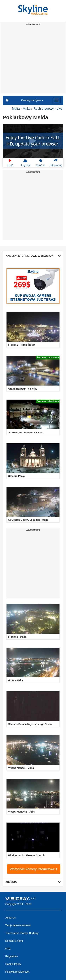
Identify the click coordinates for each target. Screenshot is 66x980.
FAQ (8, 948)
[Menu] (57, 100)
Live (60, 109)
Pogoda (26, 163)
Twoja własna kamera (18, 925)
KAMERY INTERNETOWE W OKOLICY (33, 256)
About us (10, 918)
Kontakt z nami (14, 941)
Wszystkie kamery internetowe (34, 869)
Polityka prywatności (17, 972)
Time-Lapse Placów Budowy (22, 933)
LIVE (10, 163)
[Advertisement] (33, 60)
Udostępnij (56, 163)
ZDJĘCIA (33, 882)
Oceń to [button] (41, 163)
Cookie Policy (13, 964)
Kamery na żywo (32, 100)
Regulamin (12, 956)
